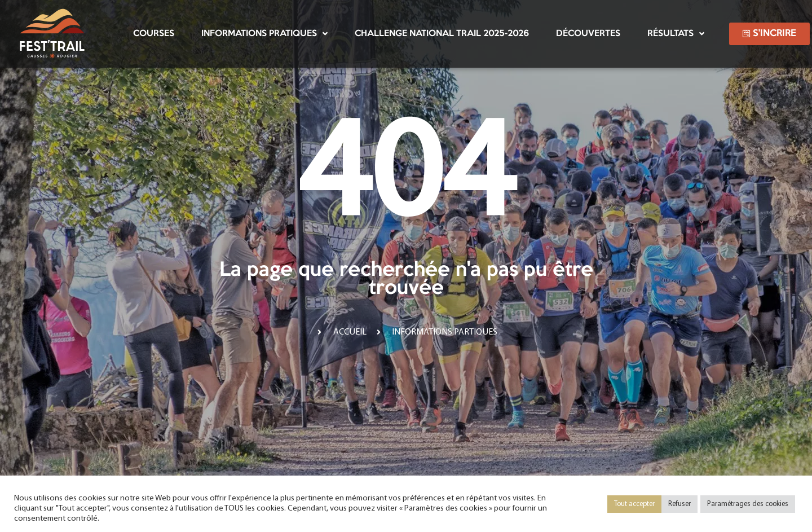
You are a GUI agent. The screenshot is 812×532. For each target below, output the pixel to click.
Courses (154, 34)
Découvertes (588, 34)
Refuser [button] (679, 504)
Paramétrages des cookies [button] (748, 504)
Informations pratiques (264, 34)
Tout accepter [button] (634, 504)
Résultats (676, 34)
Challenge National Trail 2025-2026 (442, 34)
